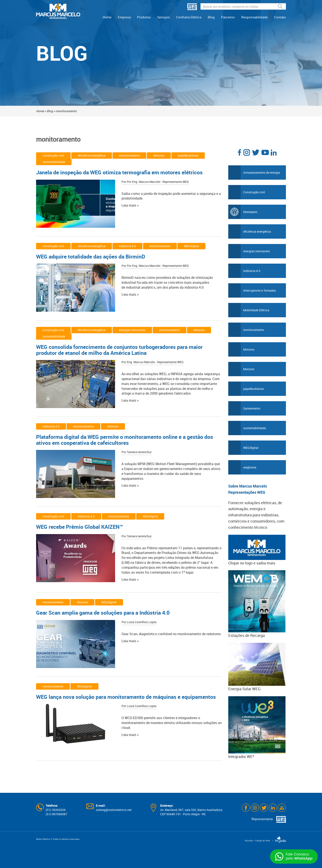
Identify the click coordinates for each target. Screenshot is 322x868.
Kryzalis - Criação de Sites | (265, 840)
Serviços (163, 17)
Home (107, 17)
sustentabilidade (54, 162)
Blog (211, 17)
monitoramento (129, 155)
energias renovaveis (132, 330)
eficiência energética (92, 155)
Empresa (124, 17)
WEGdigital (191, 246)
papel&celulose (188, 155)
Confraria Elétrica (189, 17)
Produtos (144, 17)
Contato (280, 17)
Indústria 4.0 (127, 246)
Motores (159, 155)
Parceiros (228, 17)
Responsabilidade (255, 17)
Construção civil (53, 155)
